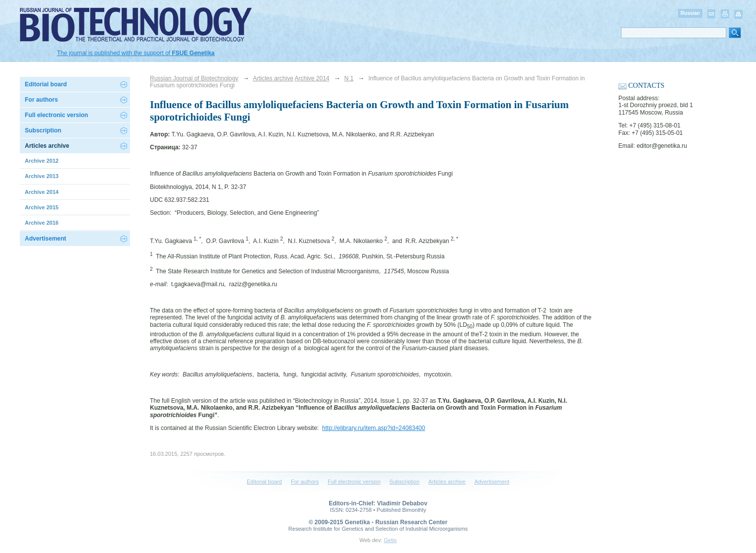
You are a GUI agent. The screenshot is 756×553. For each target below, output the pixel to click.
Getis (390, 540)
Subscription (43, 130)
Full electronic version (56, 115)
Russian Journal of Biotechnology (194, 78)
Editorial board (46, 84)
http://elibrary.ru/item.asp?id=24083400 (374, 428)
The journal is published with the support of (136, 53)
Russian (690, 13)
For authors (305, 482)
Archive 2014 (312, 78)
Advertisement (45, 239)
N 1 (349, 78)
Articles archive (273, 78)
